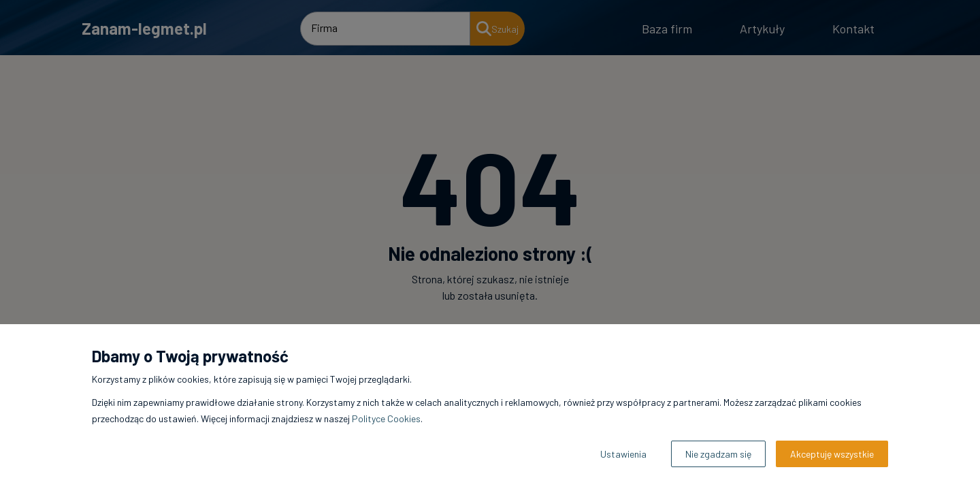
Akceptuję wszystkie (832, 454)
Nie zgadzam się (718, 454)
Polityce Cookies (386, 418)
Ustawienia (623, 454)
